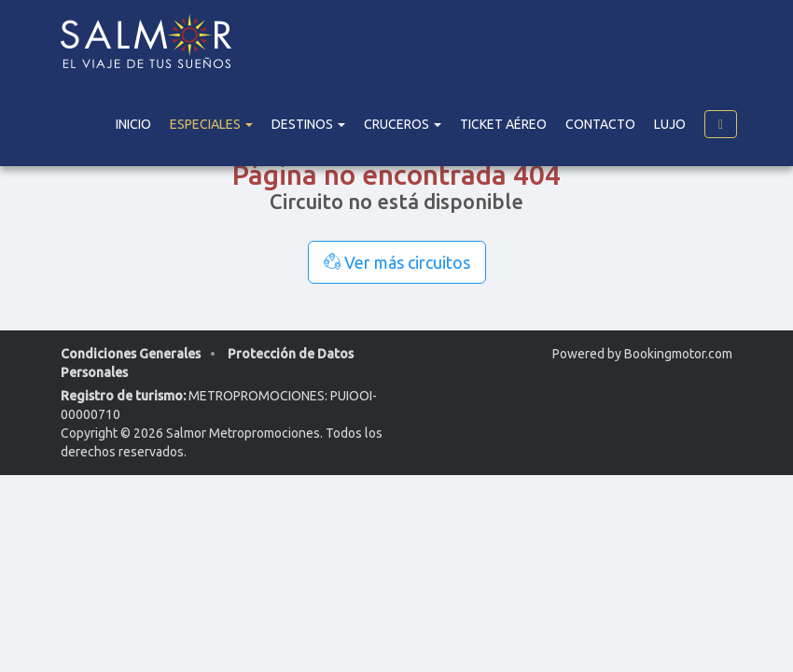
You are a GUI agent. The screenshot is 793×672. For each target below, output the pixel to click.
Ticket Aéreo (503, 124)
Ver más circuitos (397, 262)
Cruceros (403, 124)
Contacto (600, 124)
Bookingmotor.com (678, 354)
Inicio (133, 124)
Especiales (211, 124)
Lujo (670, 124)
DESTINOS (308, 124)
